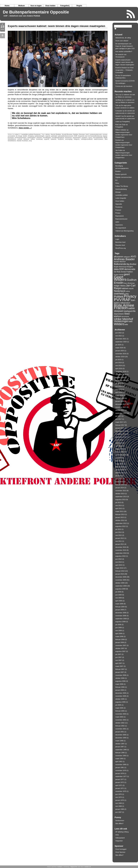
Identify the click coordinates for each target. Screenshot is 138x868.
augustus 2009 (120, 589)
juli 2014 (118, 476)
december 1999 (121, 738)
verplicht (61, 139)
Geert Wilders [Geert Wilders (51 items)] (120, 278)
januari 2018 (120, 401)
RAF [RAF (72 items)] (126, 300)
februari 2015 (120, 467)
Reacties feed (120, 245)
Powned (118, 210)
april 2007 (119, 663)
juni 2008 (119, 628)
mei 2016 (119, 443)
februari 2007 (120, 669)
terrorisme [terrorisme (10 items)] (125, 316)
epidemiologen (40, 136)
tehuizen (26, 139)
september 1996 (121, 750)
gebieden (54, 136)
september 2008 (121, 619)
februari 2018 (120, 398)
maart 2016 (119, 449)
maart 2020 (119, 348)
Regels (79, 6)
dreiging (31, 136)
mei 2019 (119, 366)
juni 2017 (119, 419)
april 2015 (119, 461)
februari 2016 (120, 452)
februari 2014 (120, 485)
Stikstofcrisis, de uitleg (123, 38)
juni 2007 (119, 657)
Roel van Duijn (120, 124)
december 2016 (121, 431)
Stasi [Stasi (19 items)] (127, 314)
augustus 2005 (120, 702)
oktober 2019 (120, 357)
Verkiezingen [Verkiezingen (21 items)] (121, 321)
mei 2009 (119, 598)
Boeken (118, 171)
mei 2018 (119, 389)
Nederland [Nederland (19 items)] (120, 291)
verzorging (69, 139)
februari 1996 (120, 753)
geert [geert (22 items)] (127, 274)
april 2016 (119, 446)
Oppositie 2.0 (75, 867)
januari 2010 (120, 574)
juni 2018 (119, 386)
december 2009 (121, 577)
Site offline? (119, 823)
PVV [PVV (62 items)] (118, 300)
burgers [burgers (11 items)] (130, 267)
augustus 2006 (120, 681)
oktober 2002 (120, 723)
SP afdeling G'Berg (122, 832)
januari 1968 (120, 809)
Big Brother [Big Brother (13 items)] (131, 264)
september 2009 (121, 586)
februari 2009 (120, 607)
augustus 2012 (120, 526)
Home (7, 6)
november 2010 (121, 550)
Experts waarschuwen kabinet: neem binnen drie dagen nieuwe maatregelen (56, 26)
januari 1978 (120, 773)
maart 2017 (119, 422)
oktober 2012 (120, 520)
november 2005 (121, 696)
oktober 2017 (120, 410)
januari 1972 (120, 782)
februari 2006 (120, 687)
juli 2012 (118, 529)
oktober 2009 (120, 583)
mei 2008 (119, 631)
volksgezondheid (87, 139)
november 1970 (121, 791)
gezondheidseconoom (66, 136)
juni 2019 (119, 363)
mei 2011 (119, 541)
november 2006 (121, 675)
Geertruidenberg (121, 189)
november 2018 (121, 374)
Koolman (11, 138)
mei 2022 (119, 336)
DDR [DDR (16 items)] (121, 269)
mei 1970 (119, 797)
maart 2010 (119, 568)
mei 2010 (119, 562)
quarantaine (77, 138)
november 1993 (121, 756)
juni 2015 (119, 458)
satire (117, 222)
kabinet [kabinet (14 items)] (125, 288)
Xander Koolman (22, 141)
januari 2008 (120, 642)
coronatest (11, 136)
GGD (76, 136)
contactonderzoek (96, 134)
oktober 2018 (120, 377)
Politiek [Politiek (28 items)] (119, 297)
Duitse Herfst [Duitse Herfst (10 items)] (119, 275)
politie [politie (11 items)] (126, 294)
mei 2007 (119, 660)
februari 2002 (120, 726)
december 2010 (121, 547)
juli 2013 (118, 502)
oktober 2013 (120, 494)
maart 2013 (119, 511)
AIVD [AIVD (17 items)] (133, 256)
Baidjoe (76, 134)
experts (48, 136)
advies (48, 134)
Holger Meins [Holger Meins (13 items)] (120, 286)
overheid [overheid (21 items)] (119, 294)
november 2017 (121, 407)
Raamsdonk (120, 216)
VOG (117, 835)
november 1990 (121, 764)
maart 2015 (119, 464)
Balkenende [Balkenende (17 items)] (120, 264)
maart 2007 (119, 666)
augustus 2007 (120, 651)
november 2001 (121, 729)
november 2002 (121, 720)
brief (45, 99)
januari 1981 (120, 767)
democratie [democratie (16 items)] (130, 269)
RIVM (105, 138)
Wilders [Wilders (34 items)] (119, 324)
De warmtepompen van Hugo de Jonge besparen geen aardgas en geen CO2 (125, 46)
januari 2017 (120, 428)
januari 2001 (120, 732)
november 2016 (121, 434)
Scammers (119, 225)
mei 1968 (119, 806)
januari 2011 (120, 544)
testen (33, 139)
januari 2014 (120, 488)
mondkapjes (47, 138)
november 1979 (121, 770)
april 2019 (119, 368)
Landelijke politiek (27, 134)
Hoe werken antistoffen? (124, 51)
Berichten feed (120, 242)
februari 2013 (120, 514)
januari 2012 (120, 538)
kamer (105, 136)
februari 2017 (120, 425)
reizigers (84, 138)
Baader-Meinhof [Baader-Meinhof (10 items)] (120, 262)
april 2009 (119, 601)
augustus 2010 (120, 556)
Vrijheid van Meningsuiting (124, 231)
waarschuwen (99, 139)
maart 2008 (119, 636)
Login (117, 239)
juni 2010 (119, 559)
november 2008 (121, 616)
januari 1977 (120, 779)
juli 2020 (118, 345)
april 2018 (119, 392)
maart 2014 (119, 482)
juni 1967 (119, 812)
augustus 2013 (120, 500)
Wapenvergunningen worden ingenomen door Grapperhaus (124, 135)
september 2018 (121, 380)
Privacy (118, 213)
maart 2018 (119, 395)
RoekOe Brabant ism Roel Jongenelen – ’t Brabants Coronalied (124, 70)
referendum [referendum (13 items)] (125, 303)
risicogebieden (98, 138)
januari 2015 (120, 470)
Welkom (22, 6)
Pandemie (37, 134)
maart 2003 (119, 717)
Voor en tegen (36, 6)
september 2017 (121, 413)
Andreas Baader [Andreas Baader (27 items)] (124, 259)
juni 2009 (119, 595)
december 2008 (121, 613)
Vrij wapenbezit (121, 228)
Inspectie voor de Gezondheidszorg (90, 136)
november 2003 (121, 714)
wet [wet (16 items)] (131, 321)
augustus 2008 (120, 622)
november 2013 (121, 491)
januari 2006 (120, 690)
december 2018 (121, 371)
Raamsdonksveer (121, 219)
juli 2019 (118, 360)
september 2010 (121, 553)
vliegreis (77, 139)
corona (105, 134)
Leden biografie (121, 198)
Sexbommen (120, 821)
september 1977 (121, 776)
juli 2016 (118, 440)
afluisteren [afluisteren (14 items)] (119, 257)
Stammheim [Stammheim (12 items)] (119, 314)
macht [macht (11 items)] (131, 289)
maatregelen (31, 138)
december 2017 (121, 404)
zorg (30, 141)
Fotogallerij (65, 6)
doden (25, 136)
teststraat (39, 139)
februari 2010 (120, 571)
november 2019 (121, 354)
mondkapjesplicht (58, 138)
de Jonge (19, 136)
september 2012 (121, 523)
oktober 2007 (120, 648)
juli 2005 (118, 705)
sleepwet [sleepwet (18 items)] (119, 311)
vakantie (54, 139)
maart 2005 (119, 708)
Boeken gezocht (121, 174)
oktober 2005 (120, 699)
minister (39, 138)
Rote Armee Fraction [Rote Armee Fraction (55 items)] (124, 307)
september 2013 (121, 497)
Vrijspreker (119, 841)
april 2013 (119, 508)
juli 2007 (118, 654)
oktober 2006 (120, 678)
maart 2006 (119, 684)
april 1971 (119, 785)
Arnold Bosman (67, 134)
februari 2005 (120, 711)
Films (117, 183)
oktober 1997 (120, 744)
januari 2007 (120, 672)
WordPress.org (121, 248)
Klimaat (118, 192)
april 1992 (119, 762)
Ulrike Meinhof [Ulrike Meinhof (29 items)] (123, 319)
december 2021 (121, 339)
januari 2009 (120, 610)
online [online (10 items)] (128, 291)
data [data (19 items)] (116, 269)
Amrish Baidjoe (56, 134)
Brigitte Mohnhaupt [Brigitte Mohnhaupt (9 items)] (120, 267)
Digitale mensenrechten (124, 177)
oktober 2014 (120, 473)
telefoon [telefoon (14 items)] (118, 316)
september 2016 (121, 437)
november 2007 (121, 645)
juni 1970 (119, 794)
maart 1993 (119, 759)
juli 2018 (118, 383)
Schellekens (12, 139)
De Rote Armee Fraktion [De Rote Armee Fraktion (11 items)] (123, 272)
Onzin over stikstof (122, 41)
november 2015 (121, 455)
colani (17, 134)
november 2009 (121, 580)
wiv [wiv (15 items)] (127, 324)
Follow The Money (122, 186)
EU (116, 180)
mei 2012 (119, 535)
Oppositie (119, 204)
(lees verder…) (25, 128)
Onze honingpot (121, 849)
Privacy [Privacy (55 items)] (130, 296)
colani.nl (88, 867)
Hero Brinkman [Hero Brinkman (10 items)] (129, 283)
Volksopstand (120, 838)
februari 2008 (120, 639)
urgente (47, 139)
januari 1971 (120, 788)
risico (90, 138)
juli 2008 (118, 625)
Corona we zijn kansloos (124, 86)
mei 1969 (119, 803)
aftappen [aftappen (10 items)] (127, 257)
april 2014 (119, 479)
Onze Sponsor (120, 852)
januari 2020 (120, 351)
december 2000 (121, 735)
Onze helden (50, 6)
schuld (20, 139)
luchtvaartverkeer (21, 138)
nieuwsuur (68, 138)
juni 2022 (119, 333)
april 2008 (119, 633)
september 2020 (121, 342)
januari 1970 (120, 800)
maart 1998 (119, 741)
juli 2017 (118, 416)
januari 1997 (120, 747)
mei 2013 (119, 505)
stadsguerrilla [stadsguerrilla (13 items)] (130, 311)
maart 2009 (119, 604)
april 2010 (119, 565)
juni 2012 (119, 532)
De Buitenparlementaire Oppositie (36, 12)
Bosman (82, 134)
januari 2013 (120, 517)
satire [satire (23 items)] (131, 308)
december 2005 (121, 693)
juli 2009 (118, 592)
